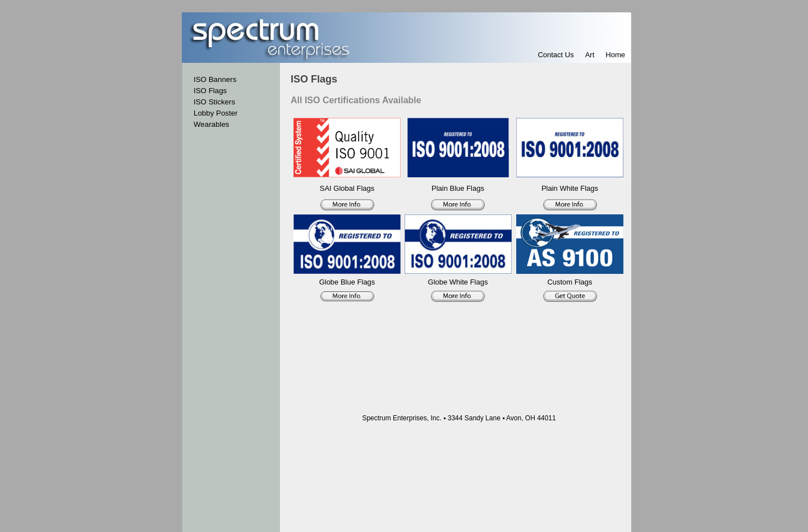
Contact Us (555, 55)
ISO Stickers (214, 102)
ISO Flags (210, 91)
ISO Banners (215, 79)
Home (615, 55)
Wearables (211, 124)
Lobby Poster (216, 113)
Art (590, 55)
